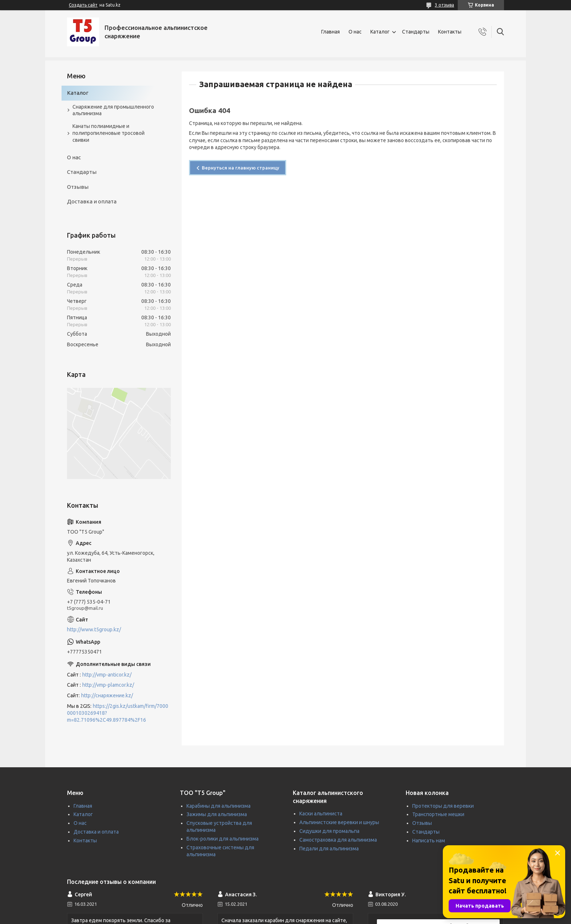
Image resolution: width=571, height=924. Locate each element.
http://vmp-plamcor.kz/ (108, 685)
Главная (330, 32)
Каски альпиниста (321, 814)
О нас (355, 32)
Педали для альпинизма (329, 849)
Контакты (450, 32)
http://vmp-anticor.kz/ (107, 675)
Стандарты (416, 32)
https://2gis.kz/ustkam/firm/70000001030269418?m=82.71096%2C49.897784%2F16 (118, 713)
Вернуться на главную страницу (241, 168)
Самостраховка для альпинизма (338, 840)
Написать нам (429, 841)
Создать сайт (83, 5)
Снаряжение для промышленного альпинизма (113, 110)
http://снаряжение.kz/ (107, 695)
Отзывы (78, 187)
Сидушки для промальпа (329, 831)
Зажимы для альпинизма (217, 814)
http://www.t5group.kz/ (94, 629)
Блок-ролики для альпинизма (223, 839)
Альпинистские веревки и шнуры (339, 822)
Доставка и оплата (92, 201)
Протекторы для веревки (443, 806)
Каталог (380, 32)
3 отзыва (444, 5)
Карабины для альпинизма (218, 806)
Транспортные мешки (438, 814)
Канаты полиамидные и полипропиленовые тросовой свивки (109, 133)
